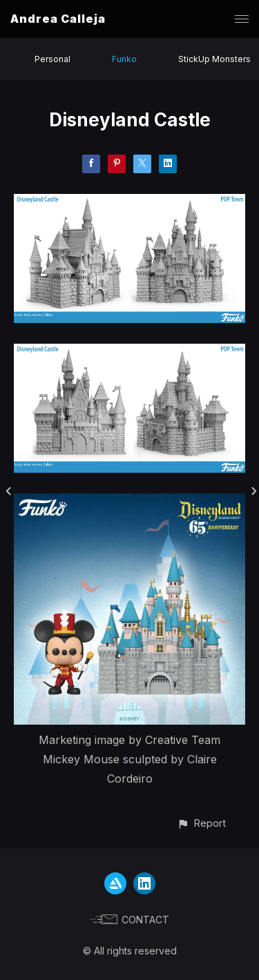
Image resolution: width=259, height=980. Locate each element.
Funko (124, 59)
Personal (52, 59)
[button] (201, 823)
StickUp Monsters (214, 59)
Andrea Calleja (58, 19)
